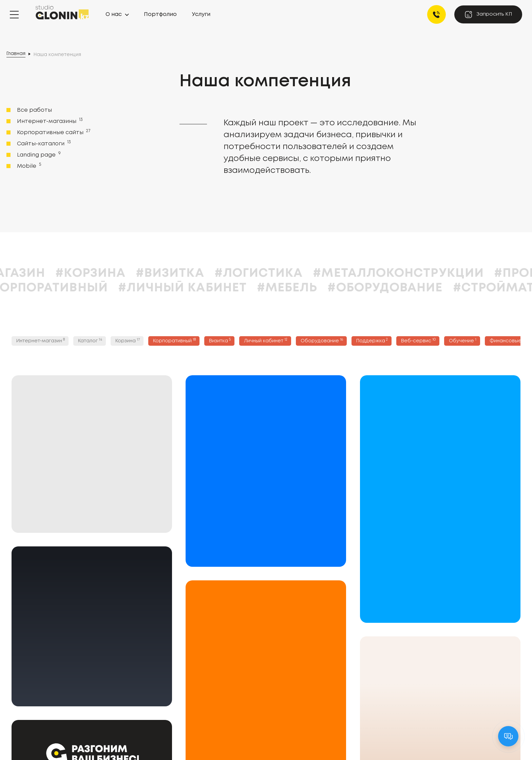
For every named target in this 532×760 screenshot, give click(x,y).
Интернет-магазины (49, 121)
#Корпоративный (95, 288)
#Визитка (220, 273)
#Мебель (337, 288)
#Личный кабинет (232, 288)
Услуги (201, 14)
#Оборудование (435, 288)
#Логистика (309, 273)
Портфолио (160, 14)
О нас (114, 14)
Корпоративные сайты (53, 132)
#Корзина (141, 273)
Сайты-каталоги (43, 143)
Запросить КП (488, 14)
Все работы (34, 110)
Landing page (38, 155)
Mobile (28, 166)
